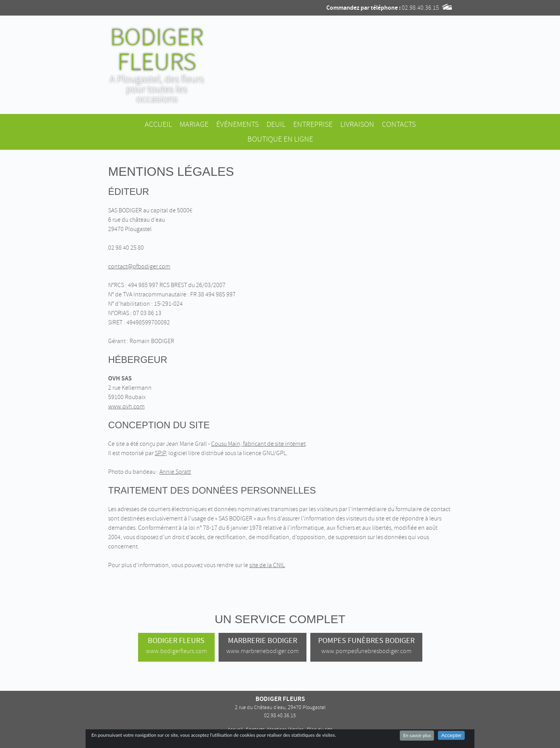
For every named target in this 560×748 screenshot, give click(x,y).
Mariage (194, 124)
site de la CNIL (267, 565)
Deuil (276, 124)
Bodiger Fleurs (176, 646)
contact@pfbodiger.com (139, 266)
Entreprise (313, 124)
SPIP (160, 453)
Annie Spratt (175, 472)
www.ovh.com (126, 406)
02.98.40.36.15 (420, 8)
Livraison (357, 124)
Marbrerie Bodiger (262, 646)
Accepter (451, 735)
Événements (237, 124)
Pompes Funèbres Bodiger (366, 646)
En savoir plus (417, 735)
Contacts (399, 124)
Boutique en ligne (280, 139)
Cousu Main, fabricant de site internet (258, 444)
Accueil (158, 124)
